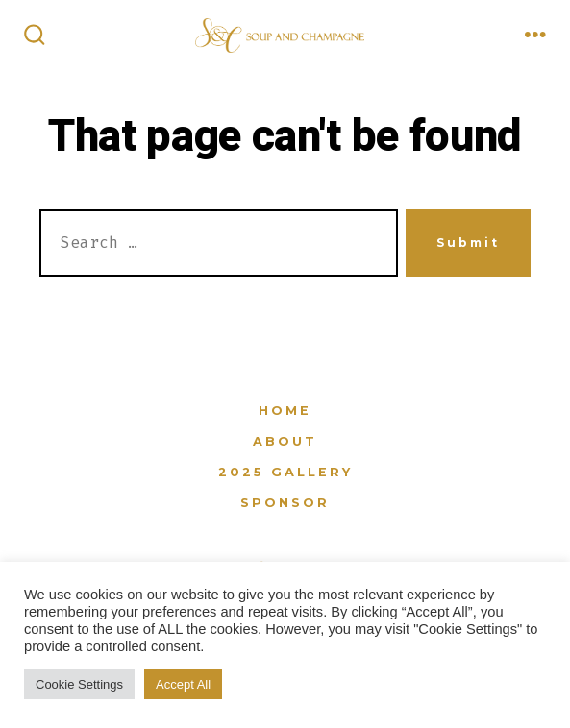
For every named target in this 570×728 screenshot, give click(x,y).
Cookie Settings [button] (79, 684)
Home (285, 411)
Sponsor (285, 503)
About (285, 441)
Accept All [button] (183, 684)
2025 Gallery (285, 472)
